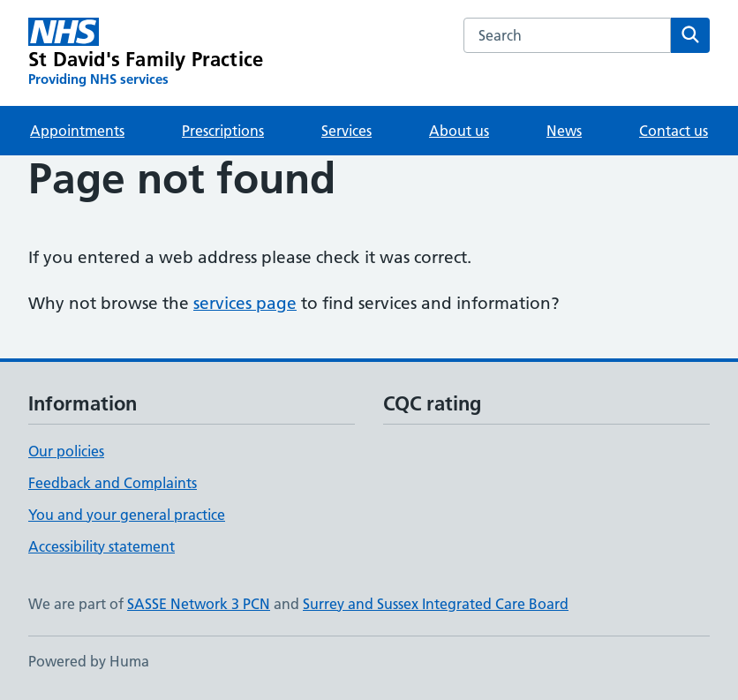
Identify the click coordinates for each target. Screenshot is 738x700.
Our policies (66, 451)
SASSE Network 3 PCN (199, 604)
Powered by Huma (89, 661)
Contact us (674, 131)
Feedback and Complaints (113, 483)
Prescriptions (223, 131)
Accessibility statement (102, 546)
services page (245, 303)
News (564, 131)
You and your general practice (127, 515)
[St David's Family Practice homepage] (146, 53)
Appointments (77, 131)
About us (459, 131)
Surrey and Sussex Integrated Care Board (436, 604)
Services (346, 131)
